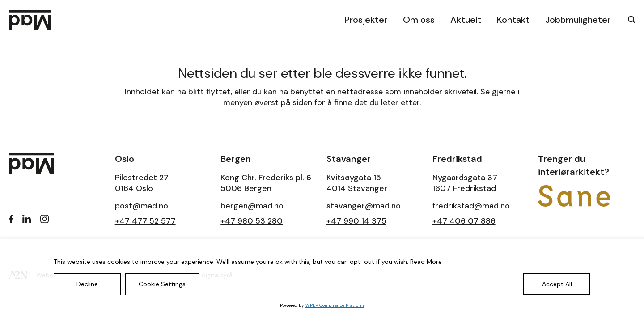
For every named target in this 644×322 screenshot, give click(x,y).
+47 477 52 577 (145, 221)
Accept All (557, 284)
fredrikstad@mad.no (471, 206)
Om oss (419, 20)
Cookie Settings (162, 284)
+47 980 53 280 (252, 221)
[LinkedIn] (27, 219)
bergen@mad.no (252, 206)
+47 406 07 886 (464, 221)
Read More (426, 262)
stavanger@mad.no (364, 206)
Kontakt (513, 20)
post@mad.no (142, 206)
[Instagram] (45, 219)
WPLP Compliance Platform (335, 305)
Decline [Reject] (87, 284)
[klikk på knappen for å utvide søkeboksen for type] (628, 19)
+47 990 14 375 (356, 221)
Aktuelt (466, 20)
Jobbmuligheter (578, 20)
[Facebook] (11, 219)
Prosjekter (366, 20)
